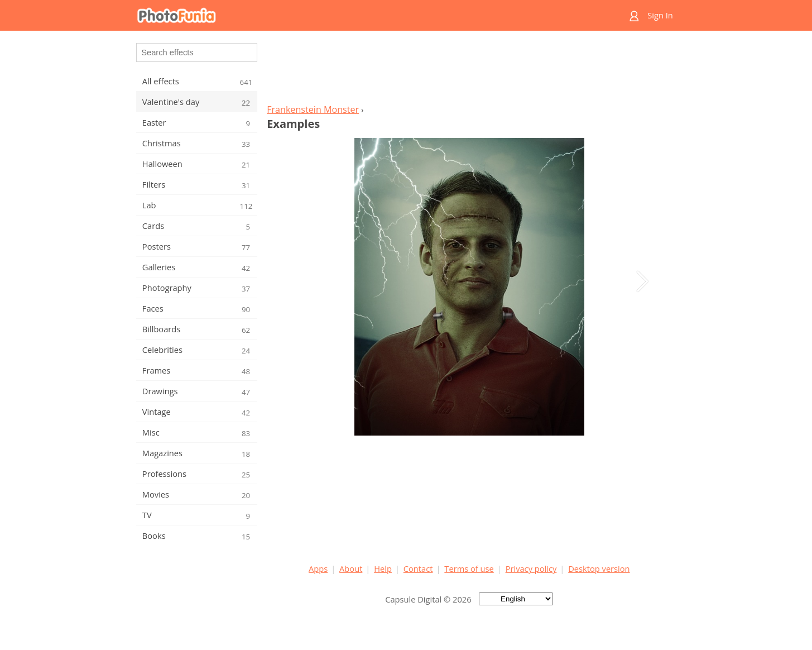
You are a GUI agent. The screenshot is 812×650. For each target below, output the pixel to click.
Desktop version (599, 568)
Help (383, 568)
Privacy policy (531, 568)
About (351, 568)
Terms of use (469, 568)
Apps (318, 568)
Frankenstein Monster (313, 109)
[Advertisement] (469, 70)
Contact (418, 568)
